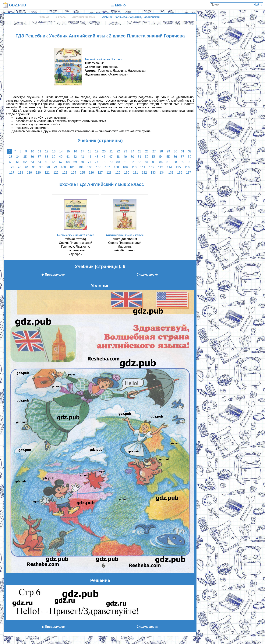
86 (161, 162)
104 (81, 167)
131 (135, 173)
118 (21, 173)
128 (109, 173)
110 (134, 167)
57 (182, 157)
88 (175, 162)
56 (175, 157)
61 (18, 162)
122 (56, 173)
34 (18, 157)
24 (132, 151)
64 (39, 162)
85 (154, 162)
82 (132, 162)
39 (54, 157)
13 (54, 151)
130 (127, 173)
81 (125, 162)
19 (97, 151)
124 (74, 173)
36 (32, 157)
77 (97, 162)
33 (11, 157)
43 (82, 157)
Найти (258, 5)
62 (25, 162)
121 (47, 173)
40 (61, 157)
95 (34, 167)
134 (162, 173)
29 (168, 151)
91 (12, 167)
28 (161, 151)
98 (48, 167)
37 (39, 157)
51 (140, 157)
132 (144, 173)
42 (75, 157)
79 (111, 162)
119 (29, 173)
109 (125, 167)
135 (171, 173)
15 (68, 151)
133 (153, 173)
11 (40, 151)
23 (125, 151)
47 (111, 157)
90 (190, 162)
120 (38, 173)
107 (108, 167)
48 (118, 157)
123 (65, 173)
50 (132, 157)
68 (68, 162)
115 (178, 167)
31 (183, 151)
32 (190, 151)
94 (27, 167)
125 (82, 173)
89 (182, 162)
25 (140, 151)
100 (63, 167)
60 (11, 162)
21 (111, 151)
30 (175, 151)
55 (168, 157)
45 (97, 157)
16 (75, 151)
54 (161, 157)
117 (12, 173)
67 (61, 162)
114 (169, 167)
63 (32, 162)
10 (32, 151)
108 (116, 167)
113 (161, 167)
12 (47, 151)
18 (90, 151)
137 (189, 173)
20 (104, 151)
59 (190, 157)
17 (83, 151)
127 (100, 173)
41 (68, 157)
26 (147, 151)
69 (75, 162)
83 (140, 162)
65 (47, 162)
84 (147, 162)
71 (89, 162)
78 (104, 162)
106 (99, 167)
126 (91, 173)
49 (125, 157)
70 (82, 162)
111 (143, 167)
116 (187, 167)
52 (147, 157)
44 (89, 157)
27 (154, 151)
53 (154, 157)
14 (61, 151)
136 (180, 173)
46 (104, 157)
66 (54, 162)
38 (47, 157)
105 (90, 167)
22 (118, 151)
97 (41, 167)
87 (168, 162)
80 (118, 162)
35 (25, 157)
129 (118, 173)
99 (55, 167)
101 (72, 167)
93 (19, 167)
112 (152, 167)
